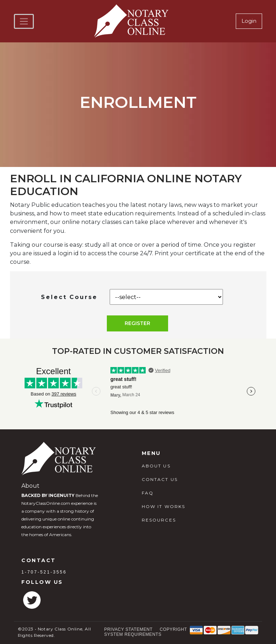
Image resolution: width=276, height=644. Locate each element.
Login (249, 21)
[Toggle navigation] (24, 21)
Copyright (174, 629)
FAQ (148, 493)
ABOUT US (156, 466)
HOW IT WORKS (164, 506)
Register (137, 323)
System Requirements (133, 634)
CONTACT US (160, 479)
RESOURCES (159, 520)
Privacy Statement (129, 629)
